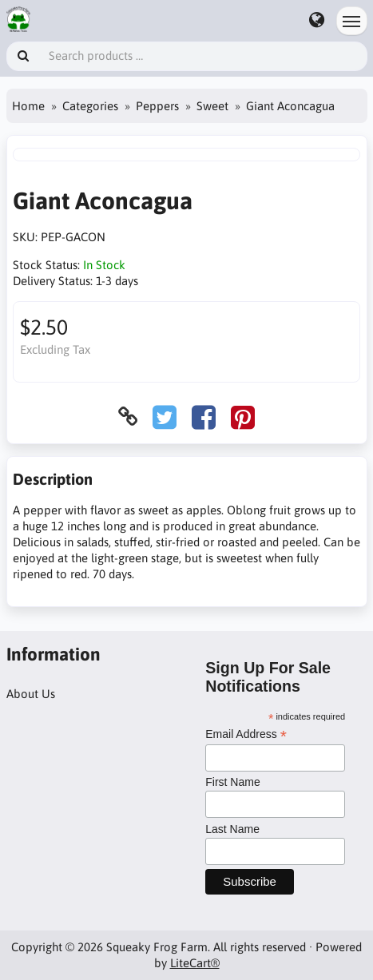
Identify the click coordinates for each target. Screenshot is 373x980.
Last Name (232, 829)
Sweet (212, 106)
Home (28, 106)
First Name (232, 782)
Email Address (246, 734)
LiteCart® (195, 963)
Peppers (157, 106)
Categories (90, 106)
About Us (31, 694)
